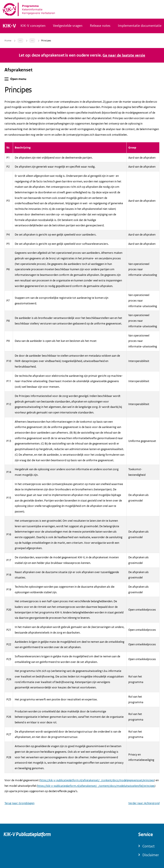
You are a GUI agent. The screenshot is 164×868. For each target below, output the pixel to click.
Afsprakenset (19, 83)
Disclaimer (151, 855)
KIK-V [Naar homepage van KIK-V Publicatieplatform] (9, 32)
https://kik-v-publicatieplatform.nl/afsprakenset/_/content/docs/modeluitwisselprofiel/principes (96, 799)
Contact (149, 846)
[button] (7, 92)
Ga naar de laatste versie (124, 68)
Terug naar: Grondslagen (19, 816)
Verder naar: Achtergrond (144, 816)
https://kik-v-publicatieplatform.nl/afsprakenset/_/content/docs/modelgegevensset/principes (97, 793)
